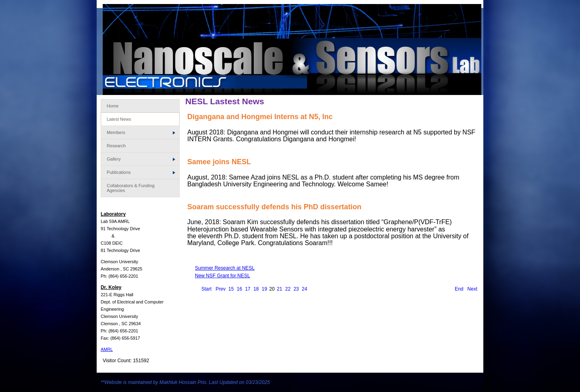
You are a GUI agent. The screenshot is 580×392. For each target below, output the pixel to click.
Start (206, 289)
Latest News (119, 119)
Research (116, 146)
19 (264, 289)
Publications (141, 172)
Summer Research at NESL (225, 268)
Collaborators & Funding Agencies (131, 188)
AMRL (107, 349)
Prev (221, 289)
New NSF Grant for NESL (223, 276)
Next (472, 289)
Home (113, 106)
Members (141, 132)
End (459, 289)
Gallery (141, 159)
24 (304, 289)
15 (231, 289)
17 (248, 289)
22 (288, 289)
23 (296, 289)
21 (279, 289)
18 (256, 289)
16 (239, 289)
